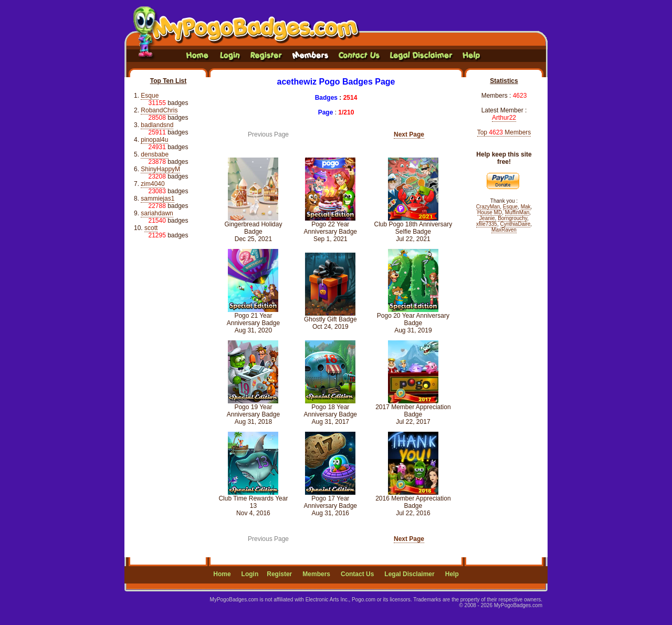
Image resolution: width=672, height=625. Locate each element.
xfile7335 (487, 224)
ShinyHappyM (160, 169)
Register (279, 574)
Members (316, 574)
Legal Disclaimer (409, 574)
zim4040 (153, 184)
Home (222, 574)
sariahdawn (157, 213)
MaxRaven (504, 230)
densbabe (155, 154)
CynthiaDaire (516, 224)
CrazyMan (488, 207)
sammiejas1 (157, 199)
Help (452, 574)
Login (250, 574)
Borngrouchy (512, 218)
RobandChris (159, 110)
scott (151, 228)
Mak (526, 207)
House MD (490, 212)
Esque (150, 96)
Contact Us (357, 574)
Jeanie (487, 218)
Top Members (504, 132)
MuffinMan (517, 212)
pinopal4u (154, 140)
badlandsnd (157, 125)
